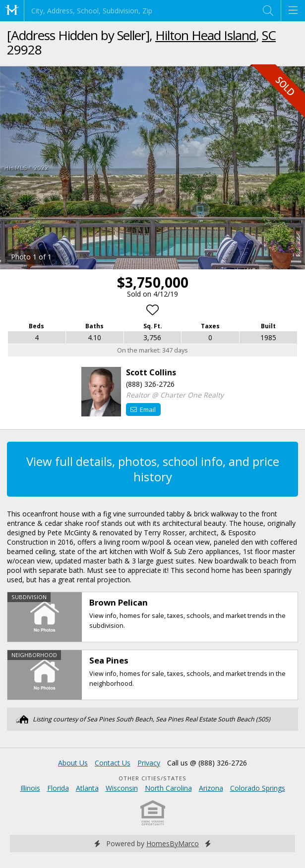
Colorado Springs (258, 788)
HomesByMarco (173, 843)
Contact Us (113, 763)
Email (143, 409)
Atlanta (87, 788)
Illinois (30, 788)
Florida (58, 788)
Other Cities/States (152, 778)
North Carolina (168, 788)
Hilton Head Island (206, 35)
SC (269, 35)
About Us (73, 763)
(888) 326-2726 (150, 384)
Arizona (211, 788)
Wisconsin (122, 788)
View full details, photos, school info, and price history (153, 469)
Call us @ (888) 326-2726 (207, 763)
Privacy (149, 763)
